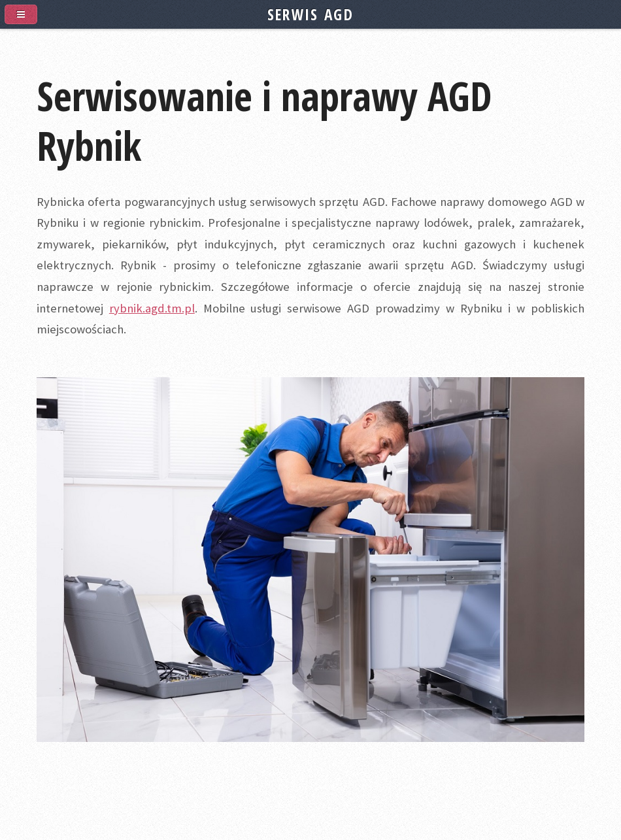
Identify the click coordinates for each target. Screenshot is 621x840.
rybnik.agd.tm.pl (152, 308)
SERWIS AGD (310, 14)
